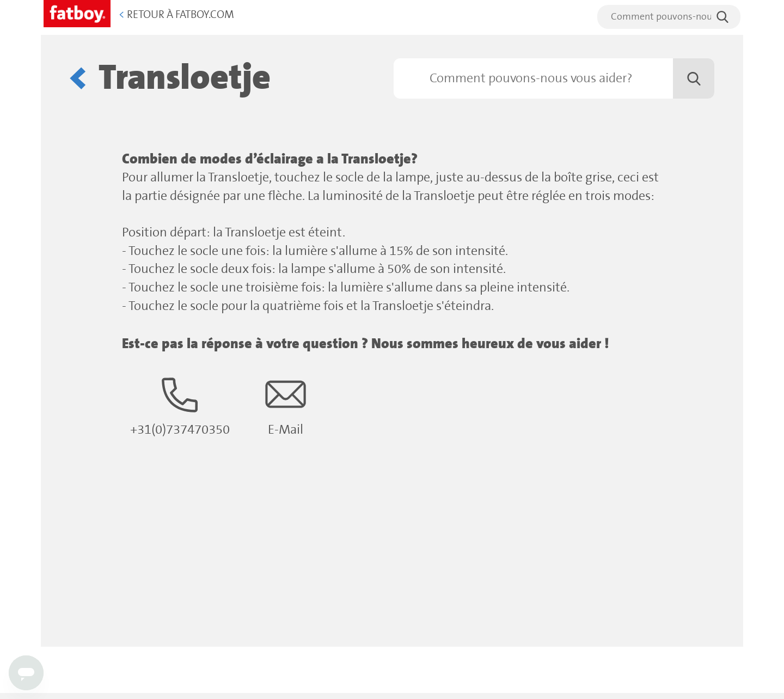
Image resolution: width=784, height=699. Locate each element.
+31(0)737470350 (180, 406)
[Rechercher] (554, 78)
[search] (669, 17)
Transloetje (185, 78)
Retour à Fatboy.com (176, 15)
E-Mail (286, 406)
